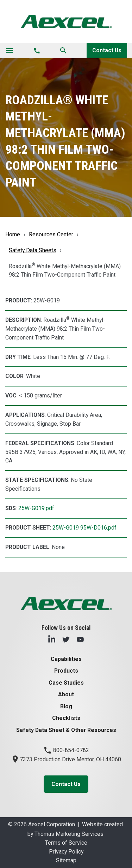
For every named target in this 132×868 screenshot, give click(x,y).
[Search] (63, 50)
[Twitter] (66, 639)
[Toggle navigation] (10, 51)
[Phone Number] (37, 51)
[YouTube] (80, 639)
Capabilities (66, 659)
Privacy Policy (66, 852)
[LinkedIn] (52, 639)
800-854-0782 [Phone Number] (66, 750)
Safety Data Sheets (33, 250)
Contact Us (107, 50)
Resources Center (51, 234)
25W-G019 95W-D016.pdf (84, 528)
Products (66, 671)
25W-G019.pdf (36, 508)
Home (13, 234)
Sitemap (66, 860)
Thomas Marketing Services (69, 834)
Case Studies (66, 683)
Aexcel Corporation (52, 824)
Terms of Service (66, 843)
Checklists (66, 718)
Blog (66, 706)
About (66, 694)
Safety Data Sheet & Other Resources (66, 730)
